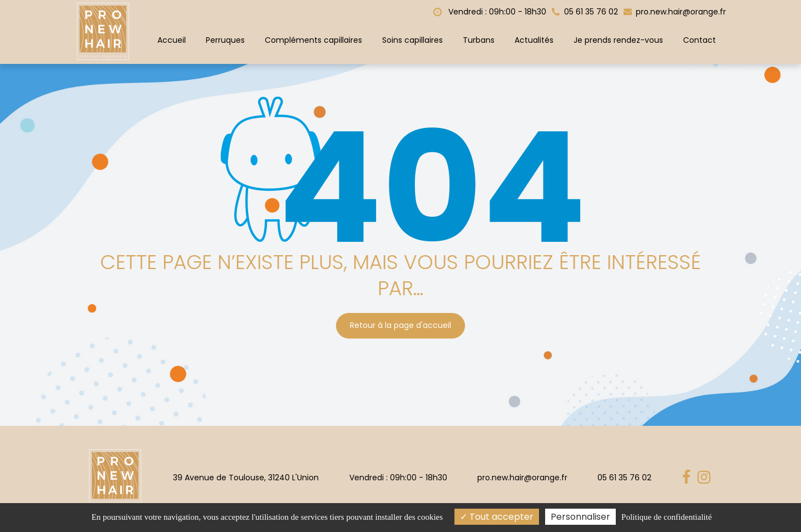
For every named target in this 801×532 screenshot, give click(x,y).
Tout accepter (497, 517)
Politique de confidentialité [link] (666, 517)
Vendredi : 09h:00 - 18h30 (490, 12)
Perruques (225, 40)
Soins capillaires (412, 40)
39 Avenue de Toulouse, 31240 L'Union (246, 478)
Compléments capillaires (313, 40)
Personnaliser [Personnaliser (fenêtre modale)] (580, 517)
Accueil (172, 40)
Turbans (479, 40)
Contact (699, 40)
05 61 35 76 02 (624, 478)
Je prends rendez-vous (618, 40)
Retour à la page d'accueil (400, 323)
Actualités (534, 40)
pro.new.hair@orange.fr (675, 12)
